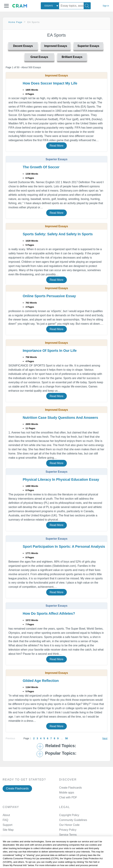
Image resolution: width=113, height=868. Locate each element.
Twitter (71, 866)
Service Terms (68, 835)
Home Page (15, 22)
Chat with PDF (68, 797)
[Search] (87, 6)
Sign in (106, 6)
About (6, 815)
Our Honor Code (69, 825)
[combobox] (50, 6)
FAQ (5, 820)
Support (7, 825)
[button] (6, 6)
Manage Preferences (72, 840)
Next (105, 738)
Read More (56, 146)
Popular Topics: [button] (61, 753)
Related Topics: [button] (61, 746)
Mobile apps (67, 793)
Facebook (73, 857)
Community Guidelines (73, 820)
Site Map (8, 830)
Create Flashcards (17, 788)
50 (67, 738)
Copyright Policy (69, 815)
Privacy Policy (68, 830)
